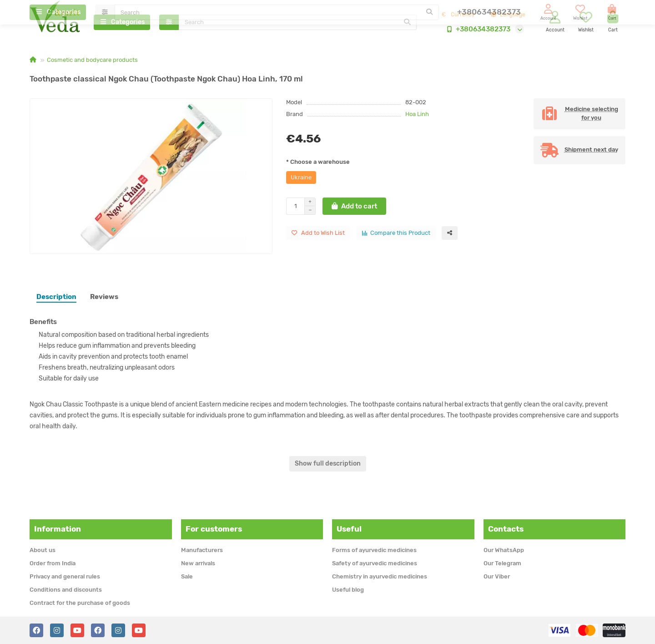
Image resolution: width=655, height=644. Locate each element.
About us (43, 550)
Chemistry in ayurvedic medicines (380, 576)
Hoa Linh (417, 116)
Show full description (328, 466)
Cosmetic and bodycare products (92, 62)
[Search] (298, 24)
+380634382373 (477, 30)
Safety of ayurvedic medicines (375, 563)
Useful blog (348, 590)
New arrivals (198, 563)
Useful (349, 529)
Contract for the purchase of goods (80, 603)
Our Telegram (502, 563)
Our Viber (497, 576)
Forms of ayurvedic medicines (374, 550)
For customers (214, 529)
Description (56, 299)
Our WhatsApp (504, 550)
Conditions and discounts (66, 590)
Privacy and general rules (65, 576)
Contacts (506, 529)
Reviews (104, 299)
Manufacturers (202, 550)
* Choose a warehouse (318, 164)
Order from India (53, 563)
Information (58, 529)
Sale (187, 576)
